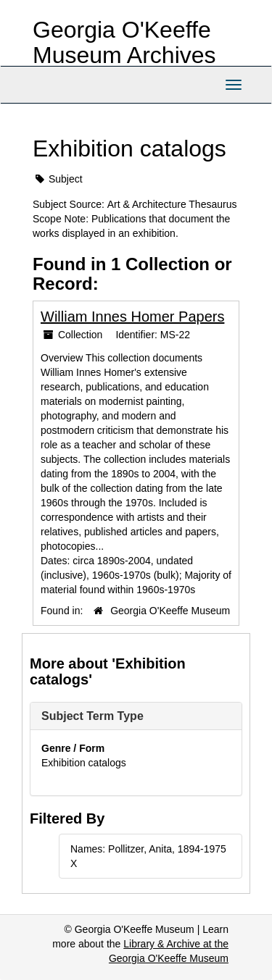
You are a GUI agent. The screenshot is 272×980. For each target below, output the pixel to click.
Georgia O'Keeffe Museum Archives (124, 42)
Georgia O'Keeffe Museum (170, 611)
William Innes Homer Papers (132, 317)
